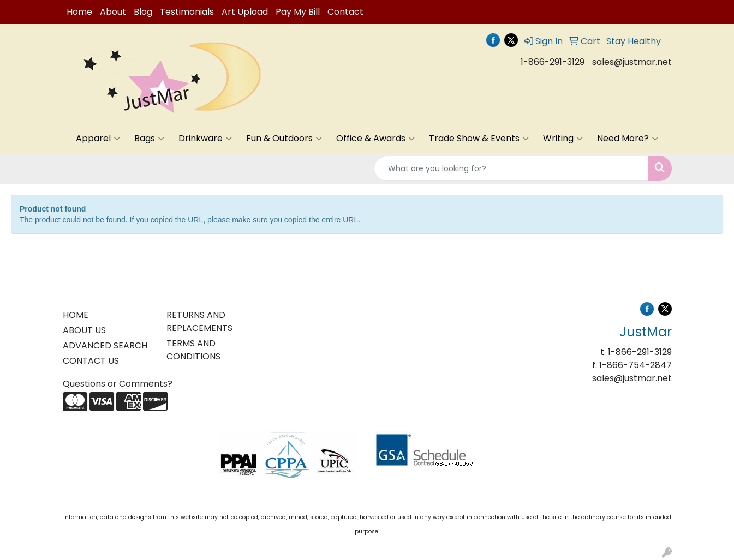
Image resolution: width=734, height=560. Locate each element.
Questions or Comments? (118, 384)
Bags (149, 139)
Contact (345, 12)
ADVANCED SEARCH (105, 345)
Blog (143, 12)
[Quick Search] (511, 168)
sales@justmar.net (632, 62)
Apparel (98, 139)
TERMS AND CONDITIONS (193, 350)
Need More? (628, 139)
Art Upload (245, 12)
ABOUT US (84, 330)
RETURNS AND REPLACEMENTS (199, 321)
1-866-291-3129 (553, 62)
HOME (76, 315)
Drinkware (205, 139)
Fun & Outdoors (284, 139)
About (113, 12)
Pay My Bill (298, 12)
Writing (563, 139)
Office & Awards (375, 139)
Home (79, 12)
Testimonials (187, 12)
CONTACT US (91, 361)
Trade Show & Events (479, 139)
